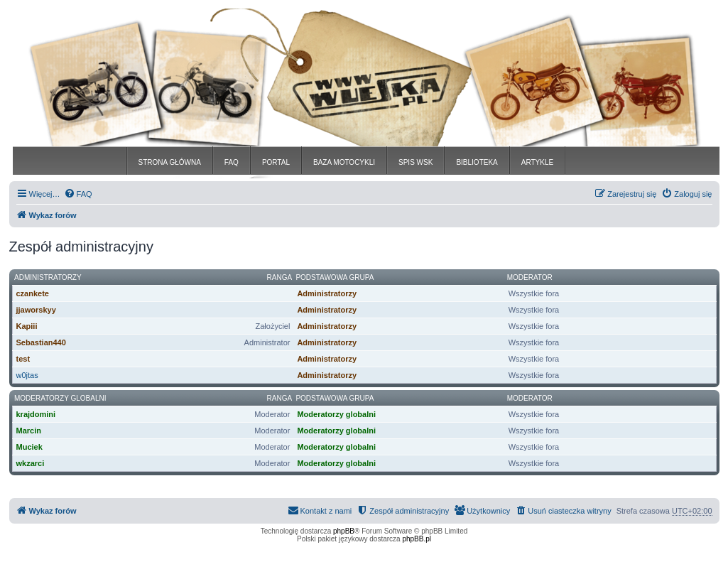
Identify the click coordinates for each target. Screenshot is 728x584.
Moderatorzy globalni (60, 398)
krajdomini (36, 414)
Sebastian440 (41, 342)
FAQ (232, 162)
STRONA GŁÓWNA (170, 162)
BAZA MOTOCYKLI (344, 162)
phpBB (344, 531)
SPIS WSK (415, 162)
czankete (33, 293)
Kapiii (27, 326)
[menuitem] (78, 194)
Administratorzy (48, 277)
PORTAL (276, 162)
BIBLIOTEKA (477, 162)
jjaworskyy (36, 310)
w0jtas (27, 375)
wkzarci (31, 463)
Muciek (29, 447)
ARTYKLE (537, 162)
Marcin (29, 431)
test (23, 359)
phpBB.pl (417, 539)
